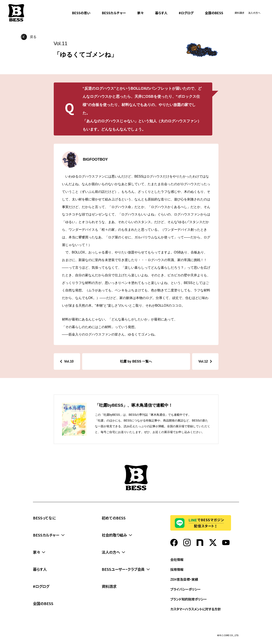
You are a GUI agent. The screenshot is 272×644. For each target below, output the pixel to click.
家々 (140, 13)
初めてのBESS (114, 518)
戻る (33, 37)
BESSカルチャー (114, 13)
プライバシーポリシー (186, 589)
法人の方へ (254, 13)
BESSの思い (81, 13)
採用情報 (177, 569)
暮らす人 (161, 13)
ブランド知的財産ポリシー (189, 599)
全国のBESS (214, 13)
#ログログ (186, 13)
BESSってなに (44, 518)
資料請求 (239, 13)
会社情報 (177, 559)
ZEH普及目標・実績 (184, 579)
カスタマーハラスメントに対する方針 (196, 609)
